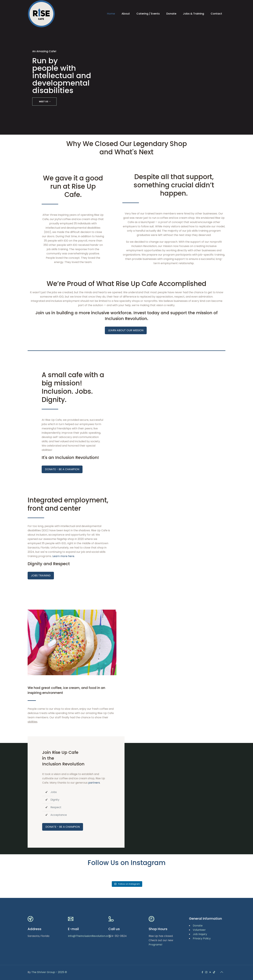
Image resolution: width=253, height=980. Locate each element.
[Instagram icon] (207, 972)
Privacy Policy (202, 938)
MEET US (45, 102)
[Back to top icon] (222, 972)
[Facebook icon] (203, 972)
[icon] (214, 972)
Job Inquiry (200, 934)
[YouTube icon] (211, 972)
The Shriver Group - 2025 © (49, 972)
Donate (198, 926)
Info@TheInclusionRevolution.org (89, 936)
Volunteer (199, 930)
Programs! (156, 945)
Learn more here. (64, 556)
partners (94, 783)
